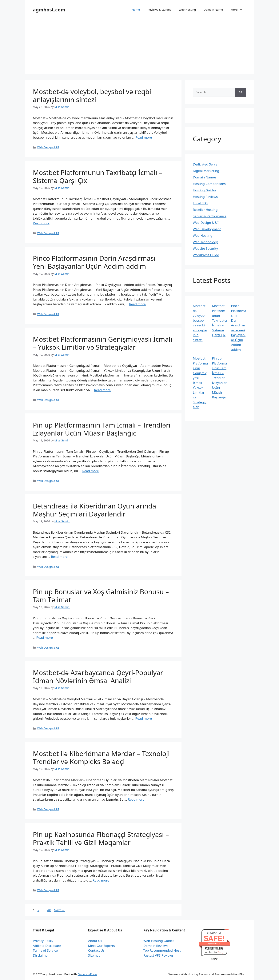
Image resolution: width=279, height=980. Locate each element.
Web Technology (205, 242)
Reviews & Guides (159, 10)
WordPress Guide (206, 255)
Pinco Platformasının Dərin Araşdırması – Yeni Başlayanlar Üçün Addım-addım (97, 262)
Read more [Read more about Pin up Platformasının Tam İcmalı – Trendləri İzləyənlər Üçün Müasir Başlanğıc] (91, 471)
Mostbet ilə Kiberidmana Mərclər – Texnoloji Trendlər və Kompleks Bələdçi (101, 757)
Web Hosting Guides (159, 941)
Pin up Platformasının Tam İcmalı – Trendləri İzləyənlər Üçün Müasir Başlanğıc (102, 429)
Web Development (207, 229)
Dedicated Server (206, 164)
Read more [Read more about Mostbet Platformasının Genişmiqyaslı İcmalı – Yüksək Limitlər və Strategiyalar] (102, 390)
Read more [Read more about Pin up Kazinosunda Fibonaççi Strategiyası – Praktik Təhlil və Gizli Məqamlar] (101, 880)
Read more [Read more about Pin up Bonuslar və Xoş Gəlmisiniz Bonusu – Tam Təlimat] (44, 637)
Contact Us (96, 950)
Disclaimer (41, 955)
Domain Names (205, 177)
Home (136, 10)
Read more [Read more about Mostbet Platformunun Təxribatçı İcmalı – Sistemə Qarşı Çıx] (41, 223)
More (238, 10)
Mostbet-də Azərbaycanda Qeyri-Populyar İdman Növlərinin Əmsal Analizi (98, 677)
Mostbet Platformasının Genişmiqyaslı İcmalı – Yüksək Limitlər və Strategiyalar (103, 343)
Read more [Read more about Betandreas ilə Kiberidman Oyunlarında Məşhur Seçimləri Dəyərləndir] (59, 557)
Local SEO (200, 203)
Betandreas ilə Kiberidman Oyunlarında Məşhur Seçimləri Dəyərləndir (95, 510)
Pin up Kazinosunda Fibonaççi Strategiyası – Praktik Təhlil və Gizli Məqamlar (101, 838)
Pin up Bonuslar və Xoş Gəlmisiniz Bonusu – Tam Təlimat (101, 596)
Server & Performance (210, 216)
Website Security (205, 248)
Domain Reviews (156, 946)
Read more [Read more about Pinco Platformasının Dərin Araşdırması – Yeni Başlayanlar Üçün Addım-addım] (137, 304)
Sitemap (94, 955)
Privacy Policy (43, 941)
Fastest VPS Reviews (159, 955)
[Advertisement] (140, 48)
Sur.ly (221, 952)
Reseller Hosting (205, 210)
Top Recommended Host (162, 950)
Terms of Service (45, 950)
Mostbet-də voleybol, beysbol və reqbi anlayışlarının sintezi (92, 96)
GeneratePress (88, 974)
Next (60, 910)
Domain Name (213, 10)
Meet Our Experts (102, 946)
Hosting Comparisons (209, 184)
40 (50, 910)
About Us (95, 941)
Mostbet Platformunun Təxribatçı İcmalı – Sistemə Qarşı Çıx (98, 176)
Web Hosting (187, 10)
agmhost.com (49, 10)
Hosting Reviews (205, 197)
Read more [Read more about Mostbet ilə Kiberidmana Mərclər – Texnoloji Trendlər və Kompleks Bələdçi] (136, 799)
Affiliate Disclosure (47, 946)
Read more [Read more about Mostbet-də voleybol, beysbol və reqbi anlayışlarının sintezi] (144, 137)
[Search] (241, 92)
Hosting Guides (205, 190)
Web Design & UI (48, 147)
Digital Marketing (206, 171)
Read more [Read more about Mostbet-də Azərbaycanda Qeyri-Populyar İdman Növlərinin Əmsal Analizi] (143, 718)
